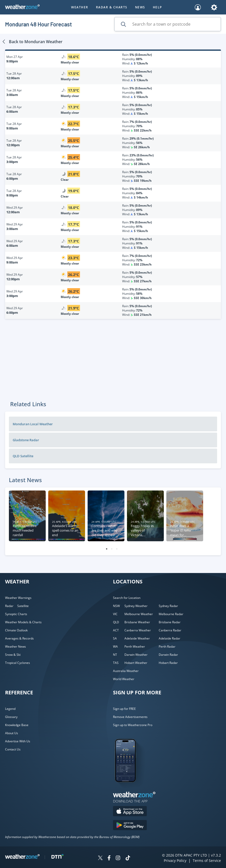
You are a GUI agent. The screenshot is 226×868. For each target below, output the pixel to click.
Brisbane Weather (137, 622)
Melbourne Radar (171, 614)
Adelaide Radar (169, 638)
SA (115, 638)
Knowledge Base (17, 725)
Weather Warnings (18, 598)
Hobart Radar (168, 663)
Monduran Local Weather (33, 424)
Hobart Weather (136, 663)
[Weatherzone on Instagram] (118, 858)
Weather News (15, 646)
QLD (116, 622)
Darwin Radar (168, 655)
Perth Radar (167, 646)
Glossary (11, 717)
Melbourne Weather (139, 614)
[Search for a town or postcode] (168, 24)
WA (115, 646)
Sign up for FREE (124, 709)
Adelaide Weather (137, 638)
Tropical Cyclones (18, 663)
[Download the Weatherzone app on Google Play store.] (130, 826)
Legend (10, 709)
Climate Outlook (16, 630)
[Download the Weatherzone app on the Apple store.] (130, 812)
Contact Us (13, 749)
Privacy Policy (175, 861)
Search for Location (127, 598)
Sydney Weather (136, 606)
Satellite (23, 606)
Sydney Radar (168, 606)
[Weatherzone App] (130, 789)
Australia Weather (126, 671)
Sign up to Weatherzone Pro (133, 725)
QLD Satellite (23, 456)
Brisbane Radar (170, 622)
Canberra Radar (170, 630)
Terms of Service (207, 861)
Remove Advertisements (130, 717)
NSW (116, 606)
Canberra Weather (138, 630)
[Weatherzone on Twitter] (100, 858)
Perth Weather (135, 646)
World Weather (124, 679)
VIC (115, 614)
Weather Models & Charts (23, 622)
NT (115, 655)
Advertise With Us (18, 741)
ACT (116, 630)
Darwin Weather (136, 655)
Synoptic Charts (16, 614)
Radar (9, 606)
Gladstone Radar (26, 440)
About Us (12, 733)
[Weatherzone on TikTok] (128, 858)
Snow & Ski (13, 655)
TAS (116, 663)
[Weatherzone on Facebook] (109, 858)
